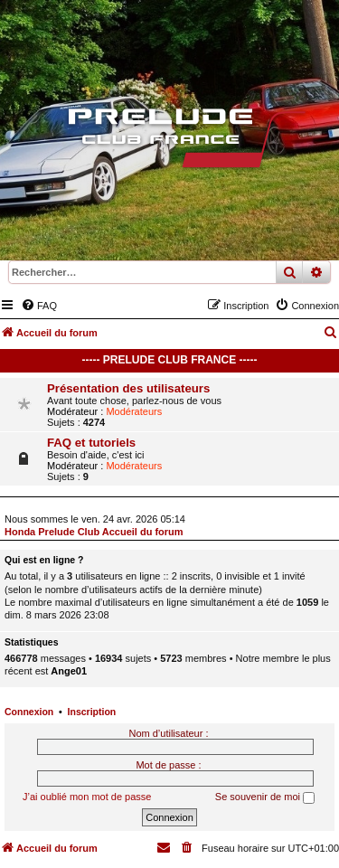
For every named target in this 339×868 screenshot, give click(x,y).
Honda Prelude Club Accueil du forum (94, 532)
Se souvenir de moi (265, 797)
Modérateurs (134, 411)
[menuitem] (39, 306)
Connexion (29, 712)
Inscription (92, 712)
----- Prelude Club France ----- (170, 360)
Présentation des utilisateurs (128, 388)
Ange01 (69, 671)
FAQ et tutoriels (91, 443)
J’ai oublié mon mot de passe (87, 797)
